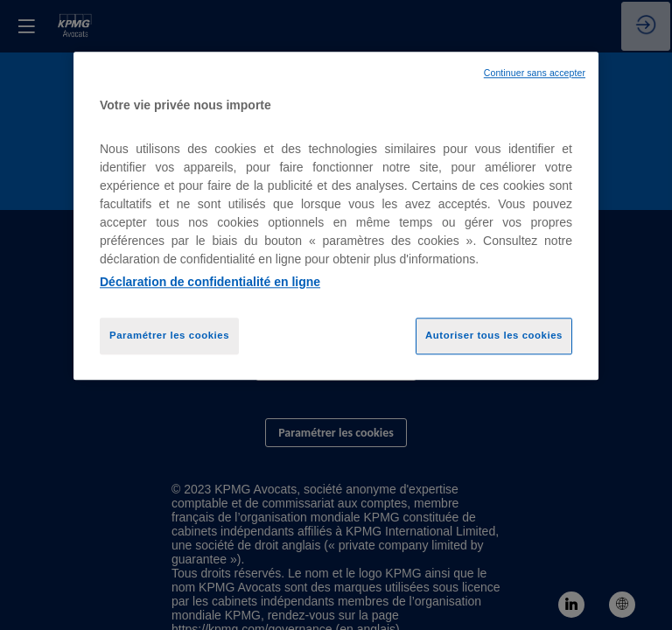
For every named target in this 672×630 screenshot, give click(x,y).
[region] (336, 216)
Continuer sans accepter (535, 73)
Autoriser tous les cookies (494, 335)
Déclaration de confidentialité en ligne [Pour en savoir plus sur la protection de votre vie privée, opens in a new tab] (210, 282)
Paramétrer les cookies (169, 335)
